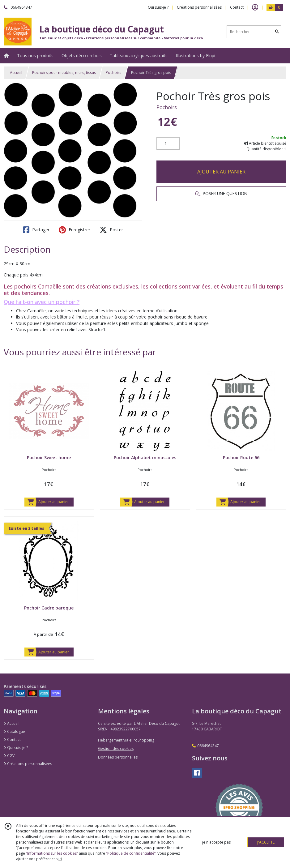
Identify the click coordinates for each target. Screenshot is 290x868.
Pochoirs (113, 73)
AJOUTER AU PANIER (221, 172)
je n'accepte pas (216, 842)
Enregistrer (75, 230)
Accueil (16, 73)
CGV (9, 756)
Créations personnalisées (28, 764)
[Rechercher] (277, 32)
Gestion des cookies (116, 748)
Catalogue (14, 731)
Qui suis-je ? (16, 748)
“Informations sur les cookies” (52, 853)
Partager (36, 230)
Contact (237, 7)
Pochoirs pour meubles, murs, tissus (64, 73)
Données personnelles (118, 757)
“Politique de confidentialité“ (131, 853)
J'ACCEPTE (266, 842)
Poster (111, 230)
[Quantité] (168, 143)
